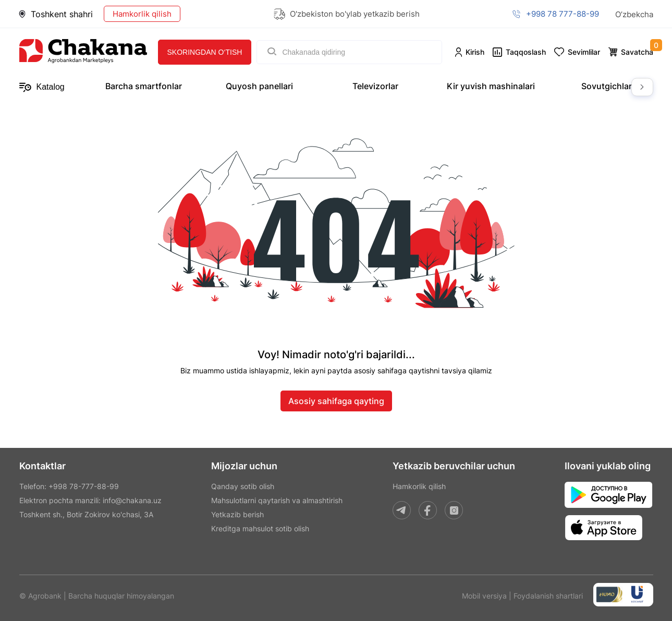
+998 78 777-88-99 (563, 14)
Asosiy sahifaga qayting (336, 401)
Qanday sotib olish (243, 486)
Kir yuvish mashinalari (491, 86)
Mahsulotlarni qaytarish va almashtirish (277, 500)
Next (642, 87)
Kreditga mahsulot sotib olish (260, 528)
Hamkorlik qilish (142, 14)
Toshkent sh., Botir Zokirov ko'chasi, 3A (86, 514)
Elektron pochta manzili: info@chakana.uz (90, 500)
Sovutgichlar (607, 86)
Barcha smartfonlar (144, 86)
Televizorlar (375, 86)
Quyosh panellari (259, 86)
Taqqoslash (526, 52)
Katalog (42, 87)
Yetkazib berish (237, 514)
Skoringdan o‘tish (205, 52)
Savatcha (637, 52)
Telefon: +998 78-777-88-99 (69, 486)
